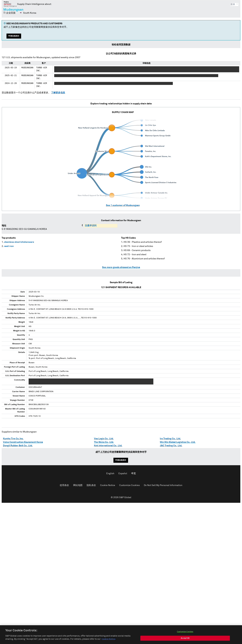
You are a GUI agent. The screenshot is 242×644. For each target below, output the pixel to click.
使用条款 (64, 485)
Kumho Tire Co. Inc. (13, 439)
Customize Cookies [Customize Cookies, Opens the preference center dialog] (185, 632)
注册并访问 (91, 226)
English (110, 474)
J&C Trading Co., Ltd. (171, 446)
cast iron (9, 246)
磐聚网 (10, 4)
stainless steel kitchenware (19, 242)
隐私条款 (91, 485)
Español (123, 474)
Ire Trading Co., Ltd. (170, 439)
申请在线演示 (14, 36)
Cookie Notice (108, 485)
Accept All (185, 639)
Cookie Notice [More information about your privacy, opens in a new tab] (108, 640)
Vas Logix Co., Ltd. (104, 439)
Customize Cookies (129, 485)
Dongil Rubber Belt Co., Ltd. (18, 446)
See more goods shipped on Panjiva (121, 267)
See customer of (123, 205)
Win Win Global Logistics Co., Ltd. (178, 442)
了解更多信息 (58, 93)
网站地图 (78, 485)
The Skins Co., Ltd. (104, 442)
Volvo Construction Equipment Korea (23, 442)
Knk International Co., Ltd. (108, 446)
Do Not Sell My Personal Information (163, 485)
